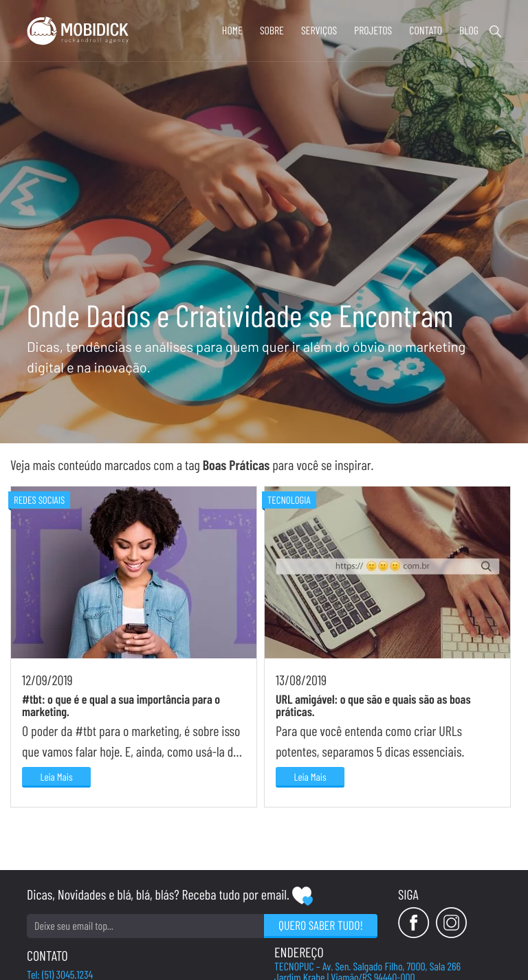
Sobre (272, 31)
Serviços (319, 31)
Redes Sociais (39, 500)
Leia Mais (56, 777)
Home (232, 31)
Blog (469, 31)
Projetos (373, 31)
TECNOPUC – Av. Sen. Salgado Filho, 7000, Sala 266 (367, 967)
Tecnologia (289, 500)
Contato (426, 31)
